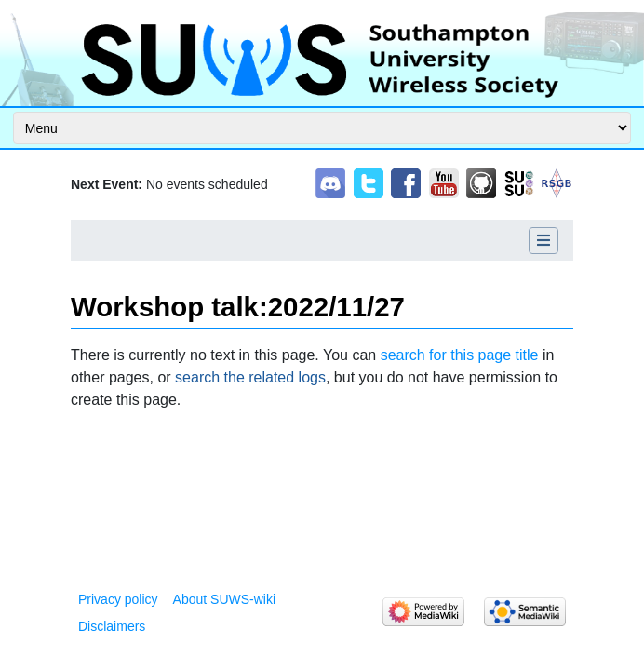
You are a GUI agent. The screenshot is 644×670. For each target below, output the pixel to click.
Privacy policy (118, 599)
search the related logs (250, 377)
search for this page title (460, 355)
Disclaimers (112, 626)
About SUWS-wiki (224, 599)
